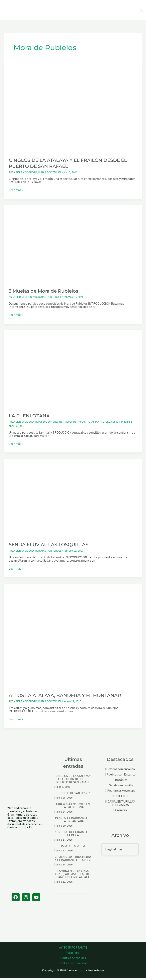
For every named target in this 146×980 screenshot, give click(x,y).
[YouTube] (36, 899)
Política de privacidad (73, 965)
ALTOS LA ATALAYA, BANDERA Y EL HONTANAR (65, 697)
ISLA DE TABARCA (73, 848)
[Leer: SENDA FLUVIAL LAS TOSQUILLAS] (73, 500)
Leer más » (16, 192)
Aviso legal (73, 955)
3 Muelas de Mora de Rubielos (44, 293)
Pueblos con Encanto (121, 777)
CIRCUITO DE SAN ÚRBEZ (73, 795)
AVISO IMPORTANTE (73, 950)
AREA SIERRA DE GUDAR (23, 174)
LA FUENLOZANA (29, 418)
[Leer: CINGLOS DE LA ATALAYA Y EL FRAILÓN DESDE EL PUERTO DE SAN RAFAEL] (73, 110)
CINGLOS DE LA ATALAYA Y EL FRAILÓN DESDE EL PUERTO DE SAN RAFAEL (73, 781)
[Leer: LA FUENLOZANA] (73, 371)
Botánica (121, 782)
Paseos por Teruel (75, 424)
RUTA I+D (121, 798)
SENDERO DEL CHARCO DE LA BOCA (73, 836)
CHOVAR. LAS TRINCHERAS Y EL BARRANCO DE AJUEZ (73, 860)
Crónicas (121, 812)
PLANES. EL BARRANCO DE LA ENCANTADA (73, 822)
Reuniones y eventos (121, 793)
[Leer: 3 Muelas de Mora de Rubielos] (73, 246)
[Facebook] (16, 899)
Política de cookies (73, 960)
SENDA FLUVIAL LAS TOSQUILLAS (49, 547)
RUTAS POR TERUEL (50, 174)
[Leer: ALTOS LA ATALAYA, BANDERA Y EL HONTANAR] (73, 637)
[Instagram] (26, 899)
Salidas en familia (122, 424)
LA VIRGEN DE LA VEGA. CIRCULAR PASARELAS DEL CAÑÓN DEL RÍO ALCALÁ (73, 876)
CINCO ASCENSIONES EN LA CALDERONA (73, 808)
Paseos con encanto (50, 424)
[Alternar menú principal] (142, 11)
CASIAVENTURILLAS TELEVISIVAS (121, 805)
